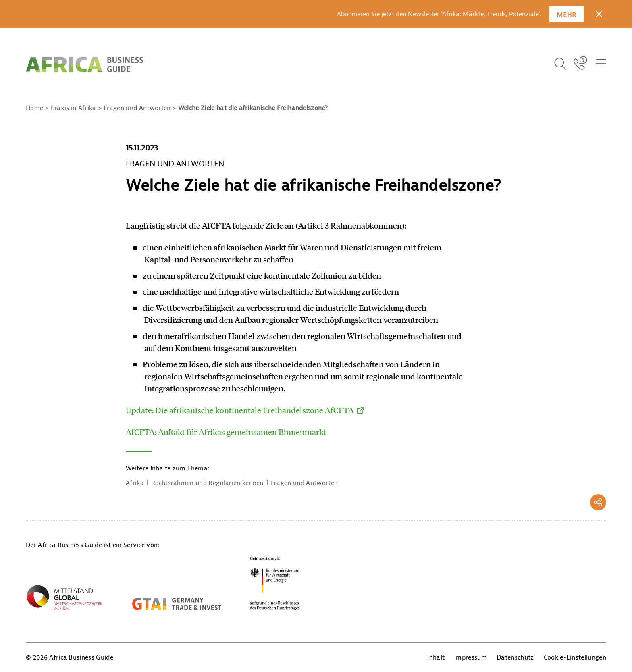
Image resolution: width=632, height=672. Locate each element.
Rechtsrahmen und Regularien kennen (207, 483)
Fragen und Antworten (304, 483)
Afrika (135, 483)
